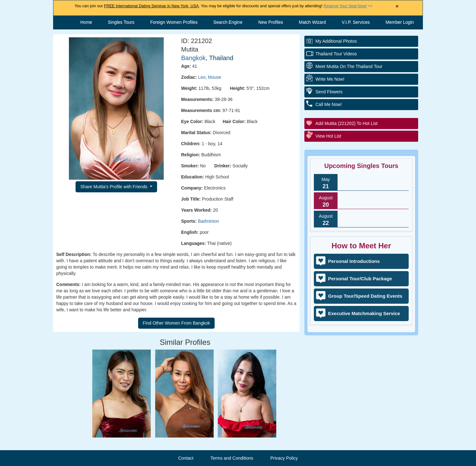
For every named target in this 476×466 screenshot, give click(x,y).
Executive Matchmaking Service (364, 313)
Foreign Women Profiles (174, 22)
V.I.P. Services (356, 22)
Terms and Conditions (232, 458)
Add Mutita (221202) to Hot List (347, 123)
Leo (202, 77)
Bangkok (193, 58)
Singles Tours (121, 22)
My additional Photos (336, 41)
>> (348, 6)
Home (86, 22)
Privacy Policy (284, 458)
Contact (186, 458)
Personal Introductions (354, 261)
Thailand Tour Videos (336, 54)
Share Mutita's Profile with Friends (114, 187)
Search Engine (228, 22)
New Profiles (271, 22)
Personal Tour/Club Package (360, 279)
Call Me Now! (329, 104)
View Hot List (328, 136)
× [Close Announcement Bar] (397, 6)
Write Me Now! (330, 79)
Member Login (400, 22)
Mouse (215, 77)
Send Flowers (329, 92)
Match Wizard (313, 22)
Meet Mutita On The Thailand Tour (349, 66)
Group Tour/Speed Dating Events (365, 296)
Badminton (208, 221)
